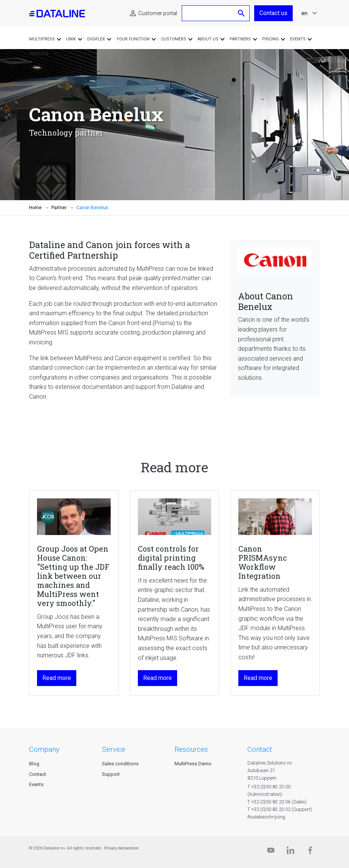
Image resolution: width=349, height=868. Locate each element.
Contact (38, 774)
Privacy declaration (121, 848)
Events (36, 784)
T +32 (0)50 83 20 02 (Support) (280, 809)
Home (35, 208)
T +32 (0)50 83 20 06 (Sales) (277, 802)
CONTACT (260, 749)
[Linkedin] (290, 852)
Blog (34, 764)
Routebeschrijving (266, 817)
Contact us (273, 13)
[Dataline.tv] (271, 852)
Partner (59, 208)
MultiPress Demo (193, 764)
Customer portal (158, 13)
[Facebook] (310, 852)
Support (111, 774)
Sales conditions (120, 764)
